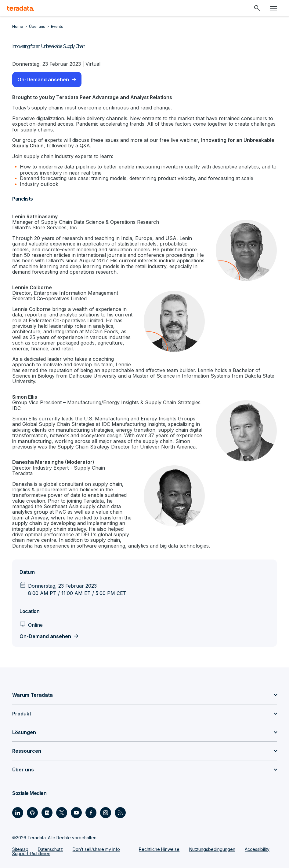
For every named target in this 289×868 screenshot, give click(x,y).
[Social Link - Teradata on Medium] (47, 813)
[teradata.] (21, 8)
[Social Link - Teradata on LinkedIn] (18, 813)
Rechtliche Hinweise (159, 849)
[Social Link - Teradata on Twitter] (62, 813)
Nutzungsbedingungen (212, 849)
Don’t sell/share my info (96, 849)
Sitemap (20, 849)
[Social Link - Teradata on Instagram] (106, 813)
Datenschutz (50, 849)
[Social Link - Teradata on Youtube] (76, 813)
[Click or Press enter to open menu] (273, 8)
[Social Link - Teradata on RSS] (120, 813)
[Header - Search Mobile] (257, 8)
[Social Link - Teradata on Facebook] (91, 813)
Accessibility (257, 849)
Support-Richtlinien (31, 853)
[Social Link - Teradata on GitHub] (32, 813)
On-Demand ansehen (43, 79)
